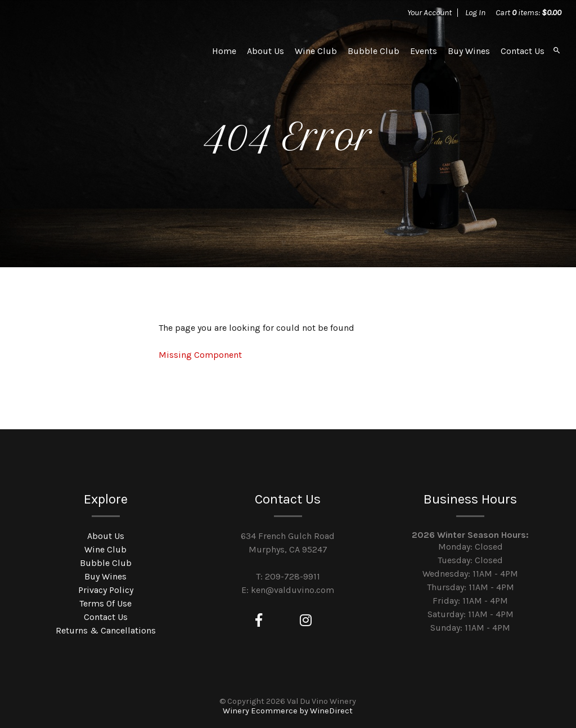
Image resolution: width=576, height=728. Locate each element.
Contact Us (523, 51)
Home (224, 51)
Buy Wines (469, 51)
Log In (475, 12)
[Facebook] (259, 621)
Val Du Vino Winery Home (100, 51)
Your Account (429, 12)
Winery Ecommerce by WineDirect (288, 711)
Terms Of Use (105, 603)
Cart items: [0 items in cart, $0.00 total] (528, 12)
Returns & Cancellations (106, 630)
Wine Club (316, 51)
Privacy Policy (106, 590)
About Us (265, 51)
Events (424, 51)
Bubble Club (373, 51)
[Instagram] (306, 621)
